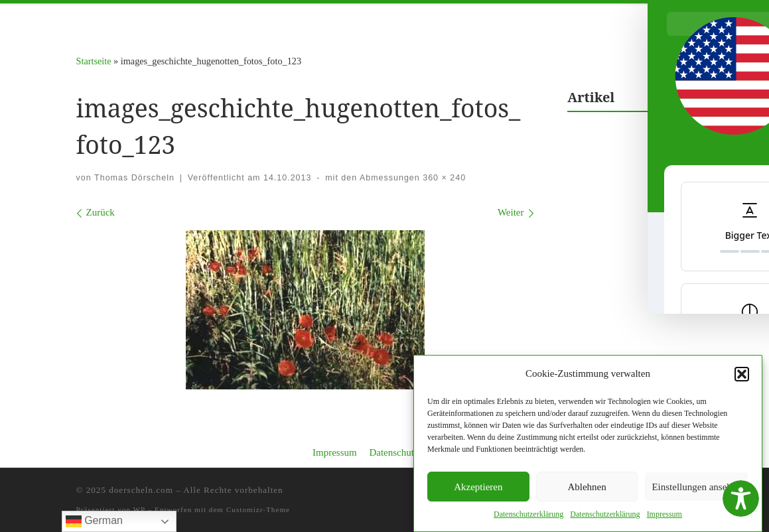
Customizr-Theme (258, 509)
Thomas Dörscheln (134, 178)
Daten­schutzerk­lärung (528, 515)
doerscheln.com (141, 490)
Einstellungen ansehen (696, 488)
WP (139, 509)
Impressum (335, 452)
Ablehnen (587, 488)
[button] (742, 375)
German (94, 521)
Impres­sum (664, 515)
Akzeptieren (478, 488)
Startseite (94, 61)
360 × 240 (443, 178)
